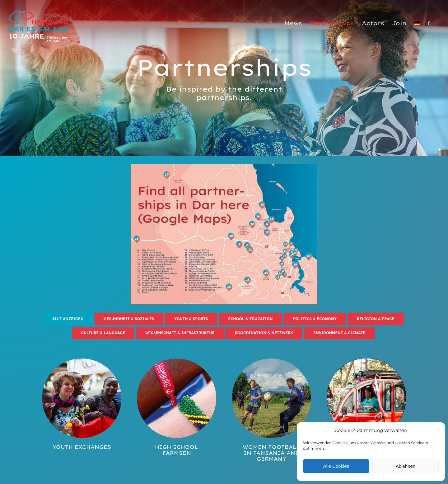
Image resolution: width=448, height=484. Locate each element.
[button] (429, 23)
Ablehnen (406, 466)
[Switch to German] (417, 23)
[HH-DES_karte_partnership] (224, 166)
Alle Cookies (336, 466)
